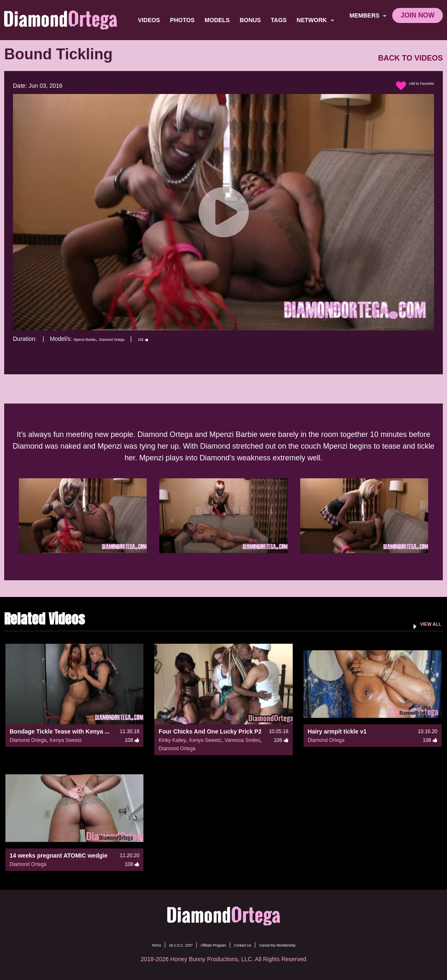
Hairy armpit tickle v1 (337, 731)
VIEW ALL (423, 623)
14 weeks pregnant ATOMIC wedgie (59, 856)
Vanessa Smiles (242, 740)
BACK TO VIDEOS (410, 58)
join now (418, 15)
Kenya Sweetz (66, 740)
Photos (184, 20)
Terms (119, 944)
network (317, 20)
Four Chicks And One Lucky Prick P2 (210, 731)
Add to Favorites (406, 86)
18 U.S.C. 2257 (156, 944)
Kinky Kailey (172, 740)
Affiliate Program (206, 944)
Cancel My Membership (305, 944)
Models (219, 20)
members (368, 15)
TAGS (281, 20)
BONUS (252, 20)
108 (179, 339)
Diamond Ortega (136, 339)
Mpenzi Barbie (92, 339)
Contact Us (251, 944)
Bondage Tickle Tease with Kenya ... (60, 731)
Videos (151, 20)
